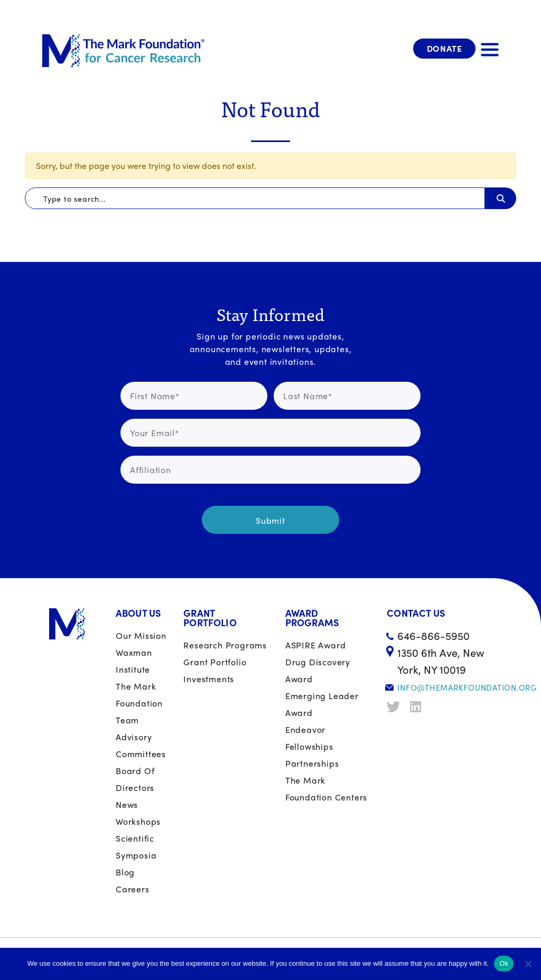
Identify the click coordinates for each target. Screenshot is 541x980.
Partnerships (312, 763)
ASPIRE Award (316, 645)
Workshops (138, 821)
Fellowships (309, 746)
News (127, 804)
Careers (133, 889)
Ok (504, 963)
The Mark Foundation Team (139, 703)
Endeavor (305, 729)
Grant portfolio (215, 662)
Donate (445, 48)
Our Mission (141, 635)
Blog (125, 872)
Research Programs (225, 645)
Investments (209, 679)
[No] (528, 964)
